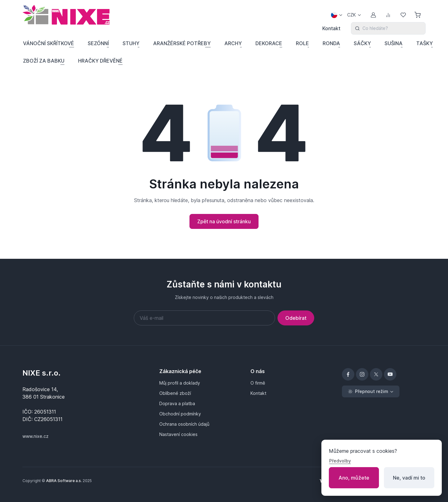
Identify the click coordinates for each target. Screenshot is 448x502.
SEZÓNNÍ (98, 43)
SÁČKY (362, 43)
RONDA (331, 43)
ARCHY (233, 43)
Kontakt (331, 28)
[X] (376, 374)
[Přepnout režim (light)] (371, 391)
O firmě (258, 383)
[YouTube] (390, 374)
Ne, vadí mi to (409, 478)
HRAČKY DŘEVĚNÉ (100, 61)
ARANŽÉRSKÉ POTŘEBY (182, 43)
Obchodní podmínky (180, 414)
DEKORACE (269, 43)
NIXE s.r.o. (42, 373)
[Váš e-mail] (204, 318)
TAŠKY (425, 43)
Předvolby (340, 461)
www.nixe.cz (35, 436)
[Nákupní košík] (418, 15)
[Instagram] (362, 374)
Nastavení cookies (178, 434)
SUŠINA (394, 43)
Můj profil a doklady (180, 383)
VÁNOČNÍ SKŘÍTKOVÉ (49, 43)
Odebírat (296, 318)
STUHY (131, 43)
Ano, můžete (354, 478)
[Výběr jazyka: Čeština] (337, 15)
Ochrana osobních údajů (184, 424)
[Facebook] (348, 374)
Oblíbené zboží (175, 393)
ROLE (302, 43)
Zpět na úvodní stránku (224, 221)
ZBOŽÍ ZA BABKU (44, 61)
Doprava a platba (177, 403)
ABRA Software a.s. (64, 481)
